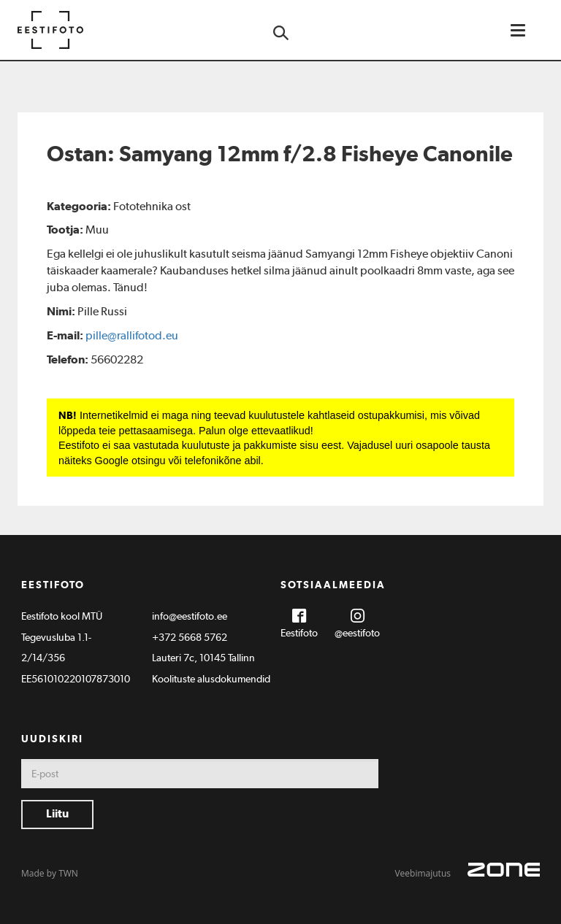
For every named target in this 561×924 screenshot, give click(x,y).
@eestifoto (357, 633)
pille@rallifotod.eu (132, 335)
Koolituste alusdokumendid (211, 679)
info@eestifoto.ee (190, 616)
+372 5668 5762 (190, 637)
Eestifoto (299, 633)
